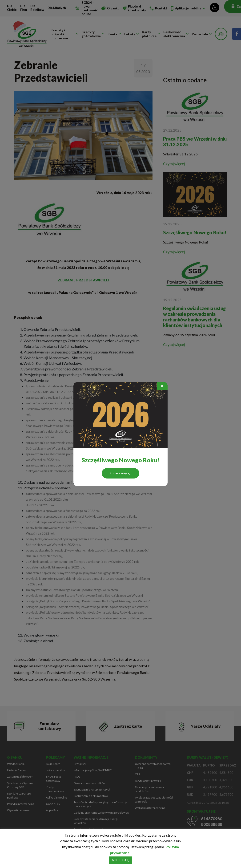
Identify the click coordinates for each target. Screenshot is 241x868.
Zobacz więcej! (120, 473)
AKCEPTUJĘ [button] (120, 860)
